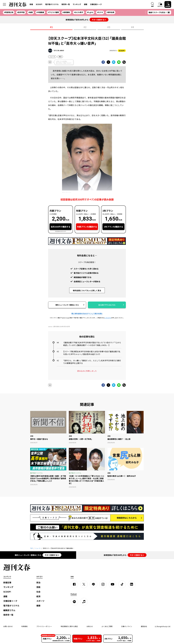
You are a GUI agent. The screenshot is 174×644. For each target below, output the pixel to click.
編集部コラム (9, 610)
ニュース (52, 57)
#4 (132, 27)
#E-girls (90, 12)
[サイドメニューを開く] (4, 4)
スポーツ (40, 601)
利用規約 (25, 626)
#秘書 (31, 12)
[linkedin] (132, 584)
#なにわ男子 (79, 12)
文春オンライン (127, 626)
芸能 (38, 587)
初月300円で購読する (61, 227)
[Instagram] (103, 584)
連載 (86, 4)
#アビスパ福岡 (53, 12)
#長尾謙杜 (66, 12)
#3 (109, 27)
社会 (38, 592)
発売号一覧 (66, 4)
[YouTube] (113, 584)
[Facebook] (74, 584)
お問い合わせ (8, 626)
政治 (60, 57)
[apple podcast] (84, 602)
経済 (38, 596)
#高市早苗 (21, 12)
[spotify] (74, 602)
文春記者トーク (96, 4)
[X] (84, 584)
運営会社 (144, 626)
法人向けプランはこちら (107, 305)
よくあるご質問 (107, 626)
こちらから (108, 318)
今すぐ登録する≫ (99, 20)
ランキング (77, 4)
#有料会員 (110, 12)
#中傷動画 (40, 12)
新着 (31, 4)
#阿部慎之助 (9, 12)
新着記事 (7, 582)
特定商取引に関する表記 (69, 626)
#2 (85, 27)
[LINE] (93, 584)
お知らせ (90, 626)
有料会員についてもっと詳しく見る (87, 290)
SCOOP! (39, 4)
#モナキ (100, 12)
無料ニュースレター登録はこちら (67, 305)
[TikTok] (122, 584)
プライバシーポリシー (44, 626)
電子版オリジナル (52, 4)
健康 (38, 606)
